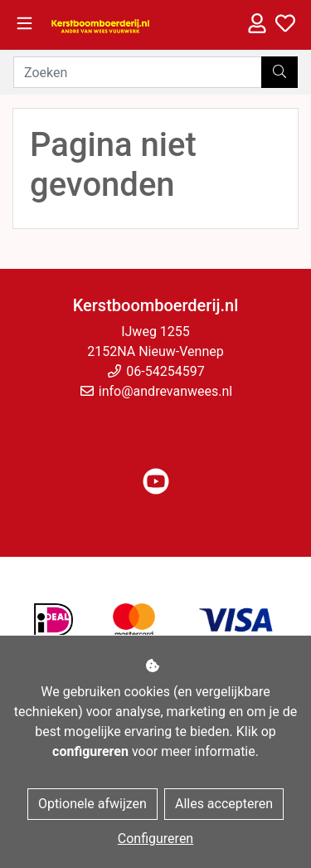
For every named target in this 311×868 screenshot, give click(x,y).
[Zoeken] (138, 72)
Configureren (155, 839)
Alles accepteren (224, 804)
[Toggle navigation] (24, 24)
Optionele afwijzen (92, 804)
